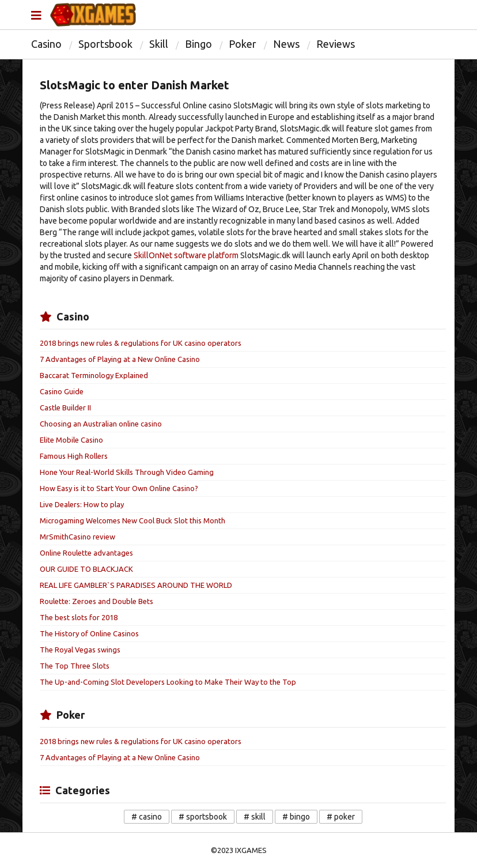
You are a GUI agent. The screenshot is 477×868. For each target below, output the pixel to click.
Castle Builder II (65, 407)
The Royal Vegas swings (80, 650)
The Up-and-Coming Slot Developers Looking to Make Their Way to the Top (168, 682)
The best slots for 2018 (79, 617)
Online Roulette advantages (86, 553)
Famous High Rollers (74, 456)
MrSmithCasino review (77, 537)
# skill (255, 817)
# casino (147, 817)
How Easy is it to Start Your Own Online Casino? (119, 488)
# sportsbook (203, 817)
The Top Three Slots (75, 666)
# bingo (296, 817)
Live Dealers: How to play (82, 504)
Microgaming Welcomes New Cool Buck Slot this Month (132, 520)
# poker (341, 817)
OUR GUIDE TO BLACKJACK (86, 569)
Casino (46, 44)
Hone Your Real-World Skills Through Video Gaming (127, 472)
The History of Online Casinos (89, 633)
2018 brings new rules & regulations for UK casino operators (141, 343)
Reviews (336, 44)
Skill (159, 44)
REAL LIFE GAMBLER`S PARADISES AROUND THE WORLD (136, 585)
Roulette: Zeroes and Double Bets (96, 601)
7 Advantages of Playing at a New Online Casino (120, 359)
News (286, 44)
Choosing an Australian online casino (101, 424)
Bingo (198, 44)
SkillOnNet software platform (186, 255)
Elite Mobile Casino (71, 440)
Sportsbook (105, 44)
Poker (243, 44)
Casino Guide (62, 391)
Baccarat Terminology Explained (94, 375)
